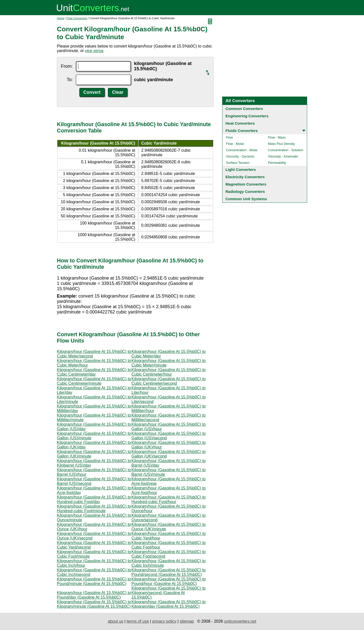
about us (115, 621)
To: (70, 80)
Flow (229, 137)
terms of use (138, 621)
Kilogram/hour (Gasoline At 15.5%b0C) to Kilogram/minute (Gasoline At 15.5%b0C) (94, 604)
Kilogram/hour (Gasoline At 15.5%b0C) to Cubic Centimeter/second (168, 381)
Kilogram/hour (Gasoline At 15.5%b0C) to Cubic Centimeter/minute (94, 381)
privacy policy (164, 621)
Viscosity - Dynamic (240, 156)
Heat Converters (240, 123)
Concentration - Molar (242, 150)
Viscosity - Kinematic (283, 156)
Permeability (277, 163)
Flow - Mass (277, 137)
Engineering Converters (247, 116)
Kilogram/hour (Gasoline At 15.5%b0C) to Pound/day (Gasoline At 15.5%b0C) (94, 595)
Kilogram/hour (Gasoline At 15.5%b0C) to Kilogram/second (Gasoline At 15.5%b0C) (168, 593)
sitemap (187, 621)
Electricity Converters (245, 177)
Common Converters (244, 109)
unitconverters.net (240, 621)
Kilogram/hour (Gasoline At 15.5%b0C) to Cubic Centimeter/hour (168, 372)
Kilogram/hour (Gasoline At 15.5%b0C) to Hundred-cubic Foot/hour (168, 499)
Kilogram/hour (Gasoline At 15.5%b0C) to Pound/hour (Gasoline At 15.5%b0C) (168, 581)
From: (67, 66)
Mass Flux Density (281, 144)
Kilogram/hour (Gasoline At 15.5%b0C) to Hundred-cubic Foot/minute (94, 509)
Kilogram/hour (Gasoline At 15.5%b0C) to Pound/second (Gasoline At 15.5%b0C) (168, 572)
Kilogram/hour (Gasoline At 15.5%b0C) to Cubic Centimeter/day (94, 372)
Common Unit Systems (246, 199)
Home (61, 18)
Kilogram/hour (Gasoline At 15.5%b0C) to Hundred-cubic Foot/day (94, 499)
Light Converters (241, 170)
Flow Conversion (77, 18)
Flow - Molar (235, 144)
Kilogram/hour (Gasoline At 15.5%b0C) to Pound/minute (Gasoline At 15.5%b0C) (94, 581)
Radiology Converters (245, 192)
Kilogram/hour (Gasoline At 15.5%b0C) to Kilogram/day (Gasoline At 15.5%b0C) (168, 604)
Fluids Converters (242, 131)
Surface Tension (238, 163)
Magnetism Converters (246, 184)
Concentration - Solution (286, 150)
